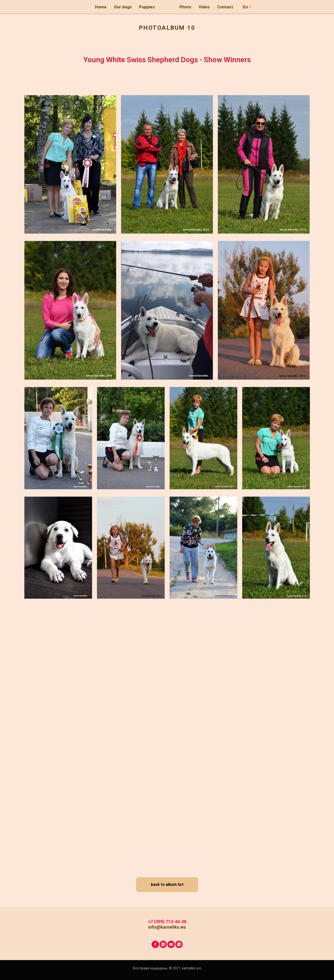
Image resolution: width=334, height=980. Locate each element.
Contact (225, 7)
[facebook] (155, 944)
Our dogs (123, 7)
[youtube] (171, 944)
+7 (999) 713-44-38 (167, 922)
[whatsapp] (179, 944)
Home (101, 7)
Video (204, 7)
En (245, 7)
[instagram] (163, 944)
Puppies (147, 7)
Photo (185, 7)
